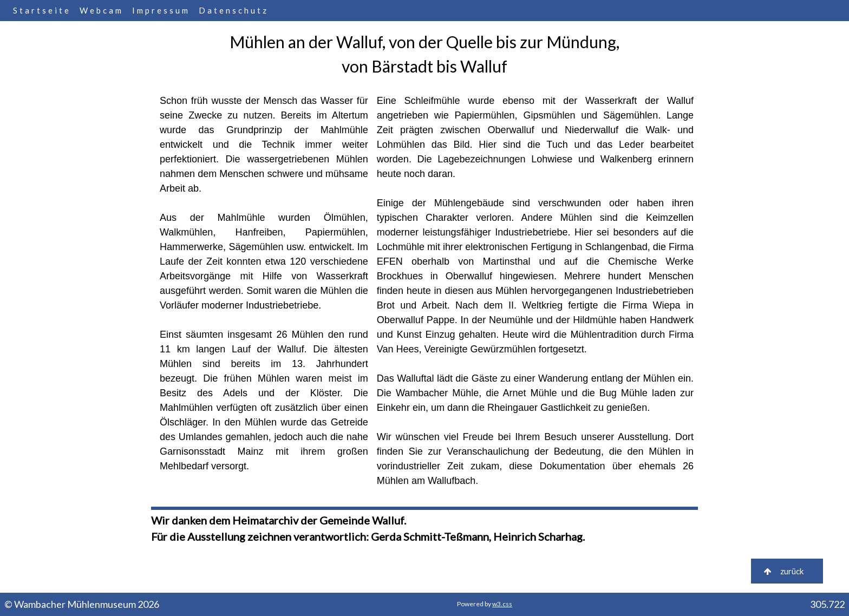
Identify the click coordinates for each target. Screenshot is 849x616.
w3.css (502, 604)
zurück (787, 571)
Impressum (161, 10)
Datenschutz (234, 10)
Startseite (42, 10)
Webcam (102, 10)
